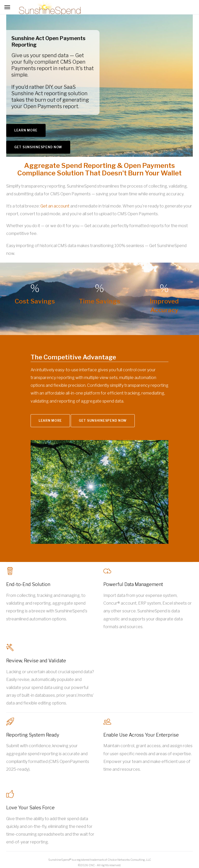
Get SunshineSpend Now (38, 147)
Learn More (26, 130)
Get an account (55, 206)
